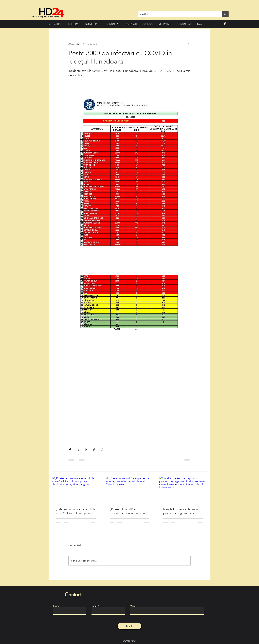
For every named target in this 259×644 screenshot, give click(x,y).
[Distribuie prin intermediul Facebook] (70, 450)
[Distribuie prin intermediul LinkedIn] (86, 450)
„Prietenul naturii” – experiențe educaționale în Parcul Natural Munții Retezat (129, 511)
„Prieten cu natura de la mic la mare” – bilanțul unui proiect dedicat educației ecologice (76, 511)
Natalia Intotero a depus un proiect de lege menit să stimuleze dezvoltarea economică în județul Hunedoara (181, 511)
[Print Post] (102, 450)
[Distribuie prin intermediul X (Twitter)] (78, 450)
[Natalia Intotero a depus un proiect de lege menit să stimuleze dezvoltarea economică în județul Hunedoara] (183, 490)
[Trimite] (129, 626)
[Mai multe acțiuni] (189, 44)
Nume (56, 606)
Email (94, 606)
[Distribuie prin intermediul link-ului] (94, 450)
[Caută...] (177, 14)
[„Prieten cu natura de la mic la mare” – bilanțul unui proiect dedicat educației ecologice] (76, 490)
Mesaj (133, 606)
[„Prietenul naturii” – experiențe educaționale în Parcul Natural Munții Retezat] (130, 490)
